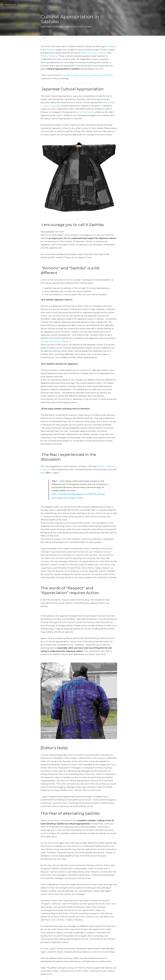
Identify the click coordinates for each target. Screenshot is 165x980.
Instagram (112, 46)
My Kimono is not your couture (93, 99)
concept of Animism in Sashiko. (83, 331)
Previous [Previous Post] (45, 958)
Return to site (10, 5)
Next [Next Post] (86, 958)
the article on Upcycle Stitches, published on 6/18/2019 (86, 72)
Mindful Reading (106, 53)
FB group (45, 50)
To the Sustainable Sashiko (100, 961)
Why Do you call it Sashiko (79, 53)
